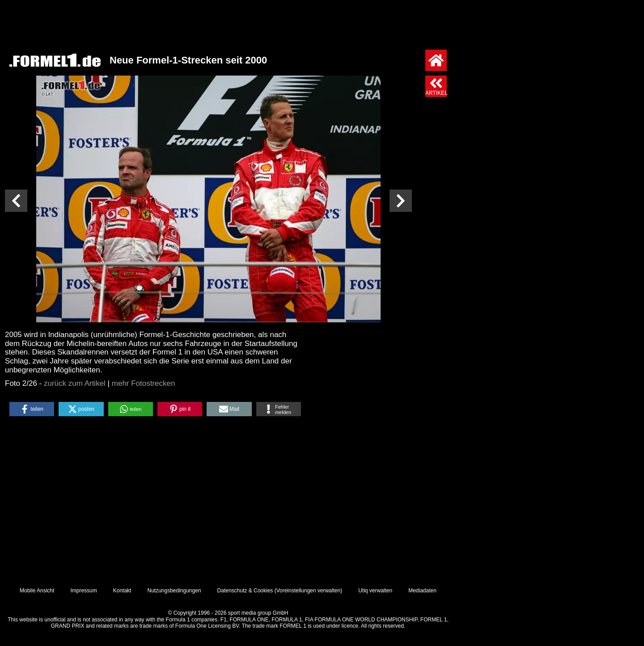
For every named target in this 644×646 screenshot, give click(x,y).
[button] (32, 409)
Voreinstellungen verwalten (308, 591)
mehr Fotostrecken (144, 383)
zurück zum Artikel (75, 383)
